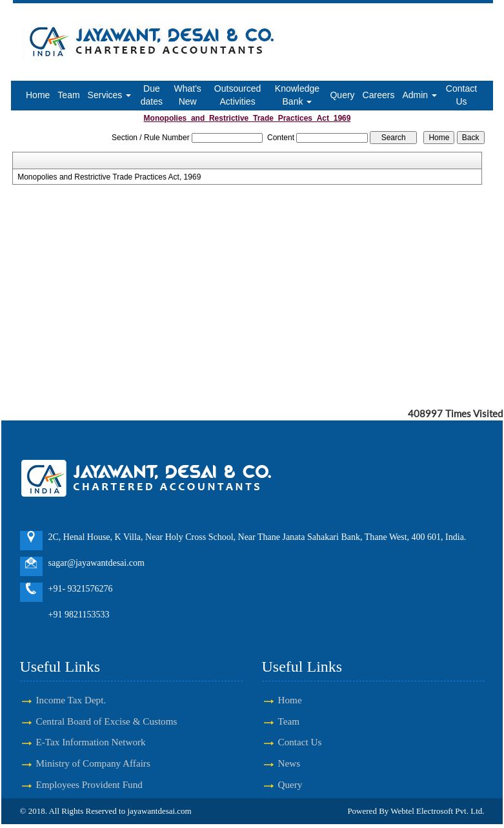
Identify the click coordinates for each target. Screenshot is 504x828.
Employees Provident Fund (89, 784)
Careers (379, 95)
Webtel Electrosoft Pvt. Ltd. (437, 811)
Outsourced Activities (237, 95)
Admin (419, 95)
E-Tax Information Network (91, 742)
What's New (187, 95)
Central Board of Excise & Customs (107, 721)
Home (38, 95)
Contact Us (461, 95)
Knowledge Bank (297, 95)
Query (342, 95)
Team (68, 95)
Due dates (152, 95)
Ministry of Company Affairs (93, 763)
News (289, 763)
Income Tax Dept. (71, 700)
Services (110, 95)
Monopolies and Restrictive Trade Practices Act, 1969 (109, 177)
